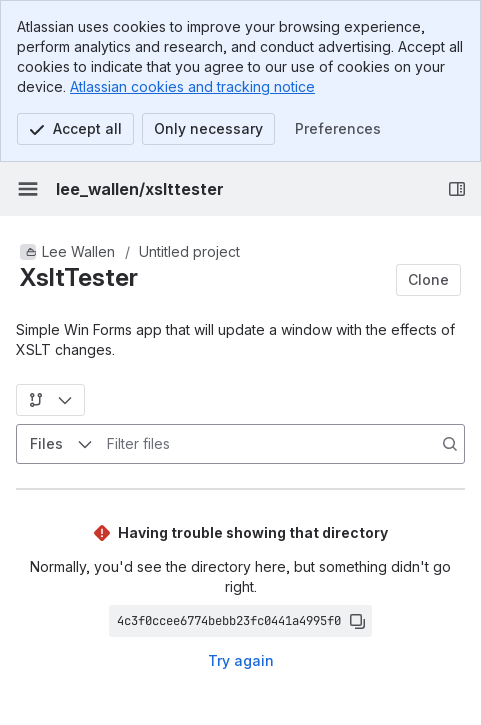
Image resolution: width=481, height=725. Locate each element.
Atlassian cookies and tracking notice (192, 86)
